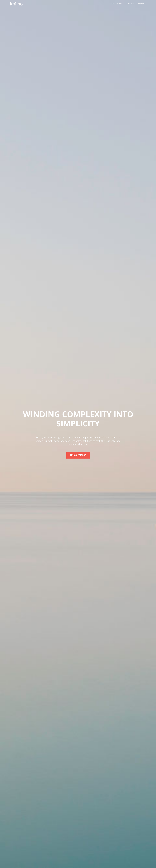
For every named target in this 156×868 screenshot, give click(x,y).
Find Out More (78, 455)
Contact (130, 3)
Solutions (117, 3)
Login (141, 3)
